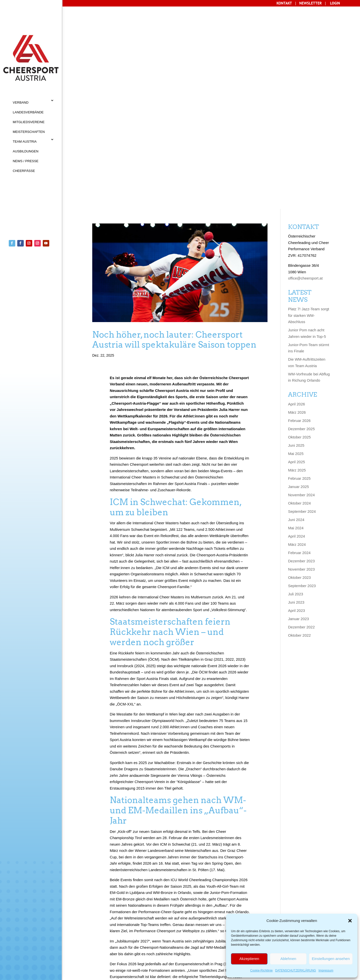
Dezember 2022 (301, 421)
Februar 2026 (299, 214)
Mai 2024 (296, 321)
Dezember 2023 (301, 354)
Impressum (326, 970)
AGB (105, 944)
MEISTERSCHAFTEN (29, 132)
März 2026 (297, 206)
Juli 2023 (295, 388)
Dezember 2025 (301, 222)
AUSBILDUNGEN (26, 151)
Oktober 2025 (299, 231)
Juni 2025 (296, 239)
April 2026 (296, 198)
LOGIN (335, 3)
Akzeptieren (249, 959)
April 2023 (296, 404)
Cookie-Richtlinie (261, 970)
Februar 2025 (299, 272)
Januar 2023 (298, 412)
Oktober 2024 (299, 297)
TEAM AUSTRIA (25, 142)
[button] (350, 921)
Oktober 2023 (299, 371)
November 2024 (301, 288)
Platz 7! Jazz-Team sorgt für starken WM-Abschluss (308, 109)
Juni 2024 (296, 313)
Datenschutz (92, 954)
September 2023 (302, 379)
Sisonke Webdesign (94, 974)
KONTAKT (87, 944)
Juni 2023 (296, 396)
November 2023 (301, 363)
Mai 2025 (296, 247)
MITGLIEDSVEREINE (29, 122)
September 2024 (302, 305)
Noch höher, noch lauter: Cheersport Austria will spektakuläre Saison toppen (174, 133)
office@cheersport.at (305, 72)
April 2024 (296, 330)
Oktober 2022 (299, 429)
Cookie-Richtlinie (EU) (137, 954)
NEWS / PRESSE (26, 161)
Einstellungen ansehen (331, 959)
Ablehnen (288, 959)
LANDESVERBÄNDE (28, 112)
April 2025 (296, 255)
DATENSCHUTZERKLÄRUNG (296, 970)
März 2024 (297, 338)
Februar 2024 (299, 346)
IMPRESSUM (124, 944)
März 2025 (297, 264)
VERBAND (21, 102)
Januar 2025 (298, 280)
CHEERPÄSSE (24, 171)
